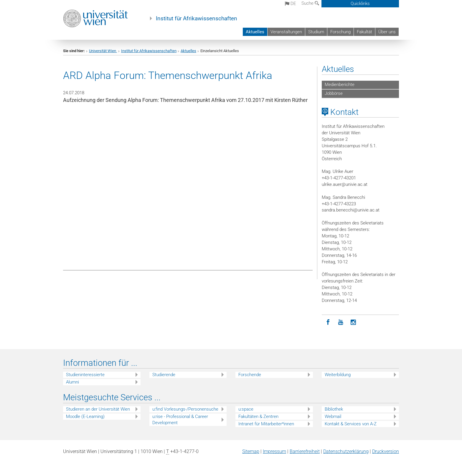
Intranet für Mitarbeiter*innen (266, 424)
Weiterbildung (338, 375)
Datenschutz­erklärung (346, 451)
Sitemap (251, 451)
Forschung (340, 32)
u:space (246, 409)
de (291, 4)
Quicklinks (360, 4)
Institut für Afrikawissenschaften (197, 19)
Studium (316, 32)
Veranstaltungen (286, 32)
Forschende (250, 375)
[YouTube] (341, 322)
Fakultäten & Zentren (258, 416)
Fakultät (364, 32)
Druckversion (386, 451)
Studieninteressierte (85, 375)
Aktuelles (255, 32)
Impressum (274, 451)
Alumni (72, 382)
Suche (310, 3)
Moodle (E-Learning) (85, 416)
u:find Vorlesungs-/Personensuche (185, 409)
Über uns (387, 32)
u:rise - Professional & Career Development (180, 420)
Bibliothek (334, 409)
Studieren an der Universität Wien (98, 409)
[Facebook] (328, 322)
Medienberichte (340, 85)
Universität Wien (103, 51)
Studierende (164, 375)
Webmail (333, 416)
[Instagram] (353, 322)
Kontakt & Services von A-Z (351, 424)
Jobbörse (334, 93)
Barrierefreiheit (305, 451)
